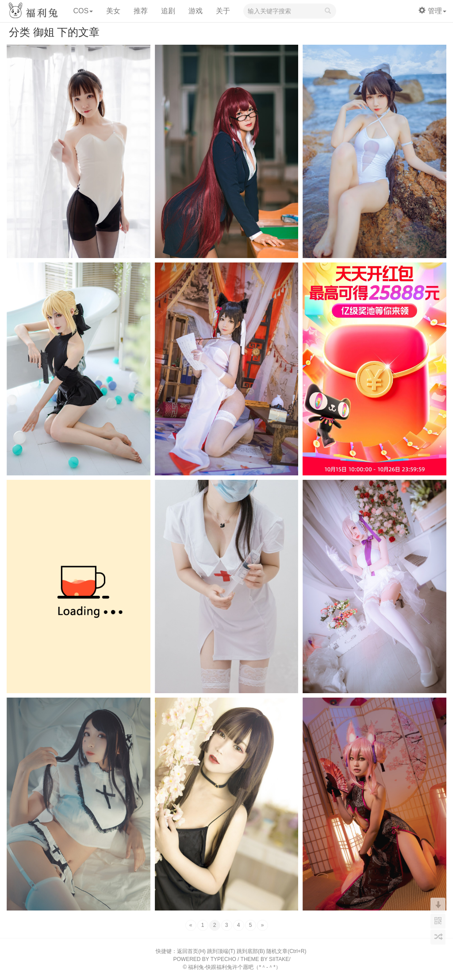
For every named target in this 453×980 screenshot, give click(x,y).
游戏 (196, 11)
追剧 (168, 11)
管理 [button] (432, 11)
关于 (223, 11)
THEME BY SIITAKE (265, 959)
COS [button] (83, 11)
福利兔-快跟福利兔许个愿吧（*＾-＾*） (234, 967)
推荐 (141, 11)
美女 (113, 11)
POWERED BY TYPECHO (205, 959)
